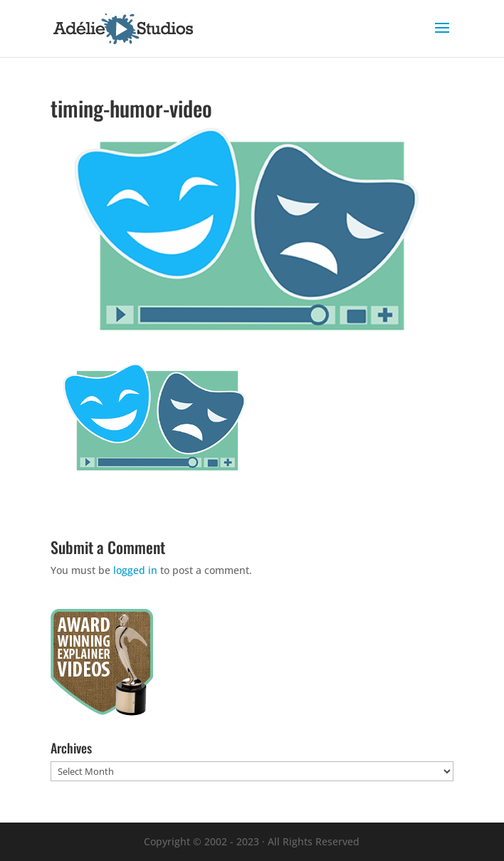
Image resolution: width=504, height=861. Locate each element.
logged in (135, 570)
